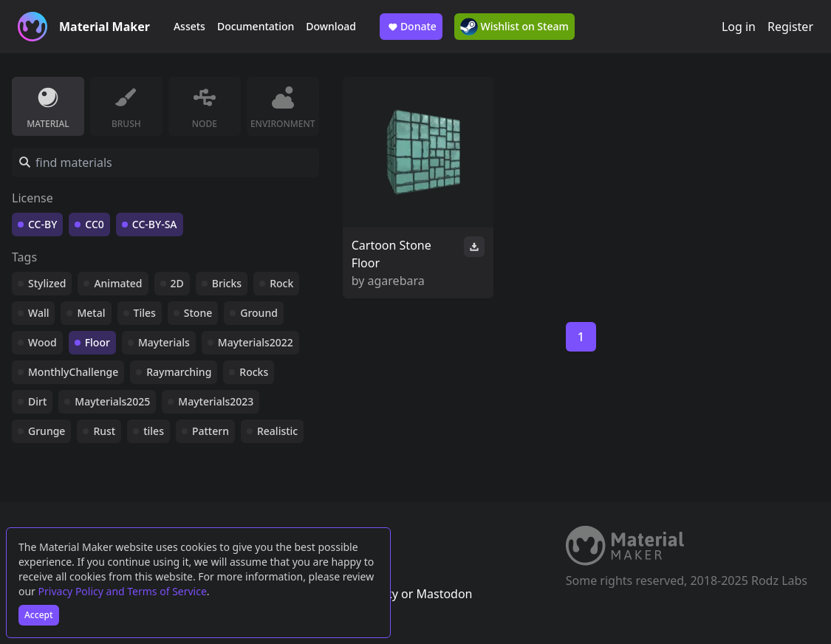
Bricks (227, 283)
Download (331, 26)
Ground (259, 313)
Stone (198, 313)
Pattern (211, 431)
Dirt (37, 401)
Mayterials (164, 342)
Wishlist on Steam (514, 27)
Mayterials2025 (112, 401)
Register (790, 27)
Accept (39, 615)
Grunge (47, 431)
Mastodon (444, 594)
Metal (91, 313)
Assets (189, 26)
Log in (739, 27)
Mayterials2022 (256, 342)
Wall (38, 313)
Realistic (277, 431)
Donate (411, 27)
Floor (98, 342)
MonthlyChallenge (73, 372)
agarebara (396, 281)
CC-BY (42, 224)
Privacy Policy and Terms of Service (123, 591)
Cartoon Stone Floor (391, 254)
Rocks (254, 372)
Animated (118, 283)
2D (177, 283)
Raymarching (179, 372)
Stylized (47, 283)
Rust (104, 431)
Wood (42, 342)
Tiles (145, 313)
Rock (281, 283)
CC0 (95, 224)
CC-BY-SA (155, 224)
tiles (154, 431)
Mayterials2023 (216, 401)
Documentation (256, 26)
